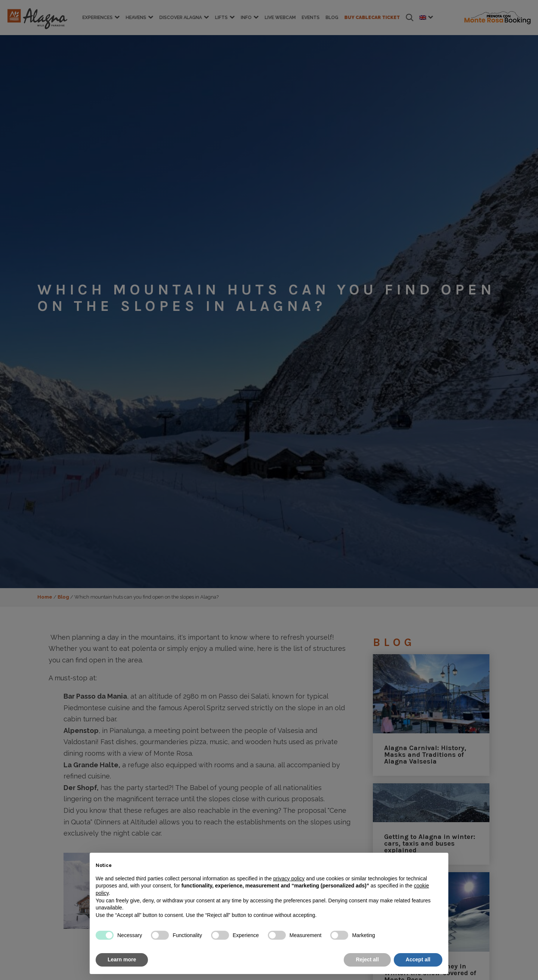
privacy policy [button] (289, 878)
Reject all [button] (367, 959)
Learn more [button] (122, 959)
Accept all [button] (418, 959)
